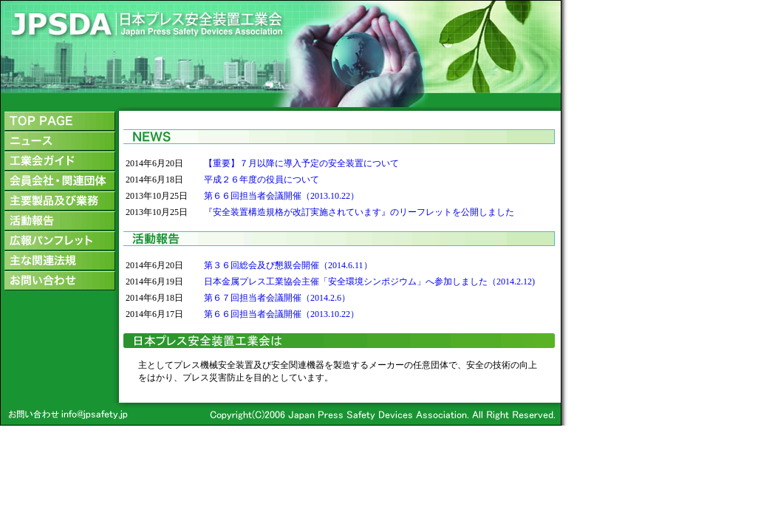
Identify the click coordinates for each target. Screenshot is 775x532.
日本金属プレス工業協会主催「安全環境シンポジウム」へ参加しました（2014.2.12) (369, 282)
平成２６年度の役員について (262, 180)
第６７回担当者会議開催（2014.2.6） (277, 298)
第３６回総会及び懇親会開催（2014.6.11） (288, 265)
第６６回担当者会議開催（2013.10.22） (281, 196)
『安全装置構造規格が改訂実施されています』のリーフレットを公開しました (359, 212)
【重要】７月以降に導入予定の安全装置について (301, 163)
